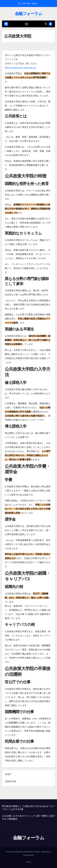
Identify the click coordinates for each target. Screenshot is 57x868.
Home (28, 862)
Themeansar (28, 855)
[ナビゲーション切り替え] (27, 24)
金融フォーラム (28, 14)
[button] (46, 24)
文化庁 (8, 774)
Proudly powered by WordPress (20, 852)
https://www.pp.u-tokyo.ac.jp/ (20, 68)
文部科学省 (10, 781)
